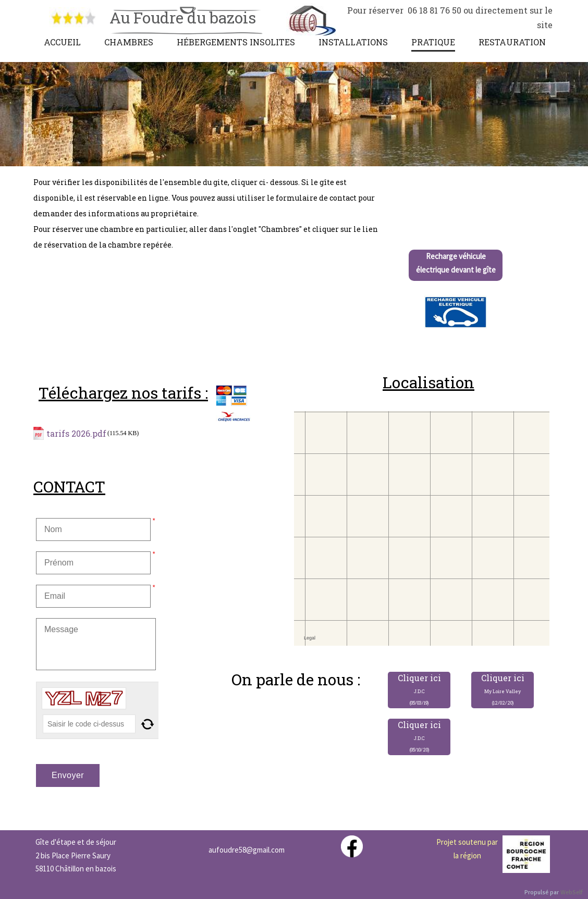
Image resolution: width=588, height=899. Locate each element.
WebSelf (572, 892)
